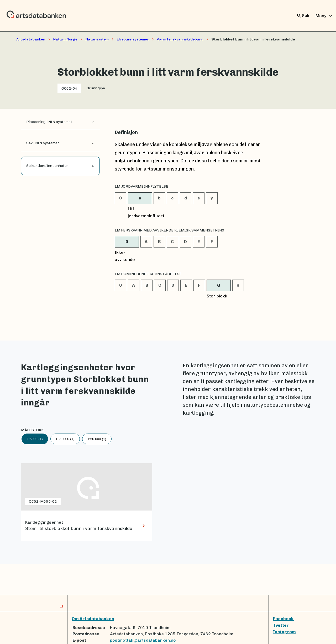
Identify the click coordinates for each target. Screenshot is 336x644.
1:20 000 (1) (65, 439)
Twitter (281, 625)
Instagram (284, 632)
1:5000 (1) (35, 439)
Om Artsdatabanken (93, 619)
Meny (325, 16)
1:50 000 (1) (97, 439)
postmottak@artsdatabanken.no (143, 640)
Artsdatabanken (31, 39)
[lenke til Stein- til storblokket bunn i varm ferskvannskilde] (87, 502)
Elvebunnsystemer (133, 39)
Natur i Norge (65, 39)
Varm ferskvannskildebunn (180, 39)
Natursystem (97, 39)
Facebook (283, 619)
